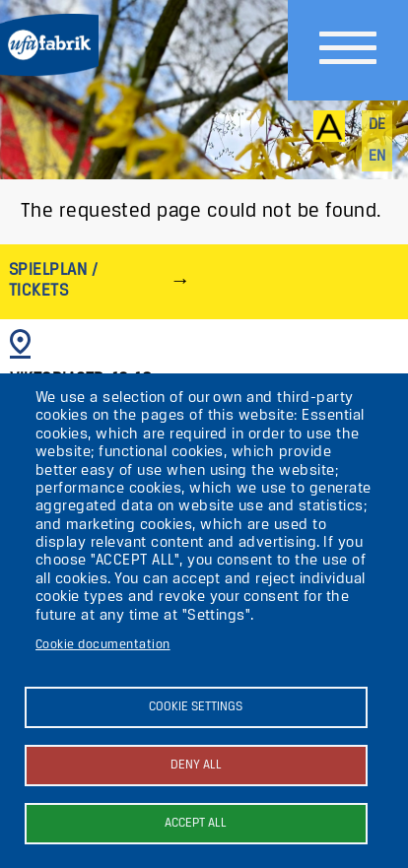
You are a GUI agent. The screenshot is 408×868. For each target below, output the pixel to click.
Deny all (196, 765)
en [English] (377, 157)
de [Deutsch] (377, 125)
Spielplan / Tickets (53, 280)
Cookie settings (196, 707)
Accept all (196, 823)
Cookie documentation (103, 645)
